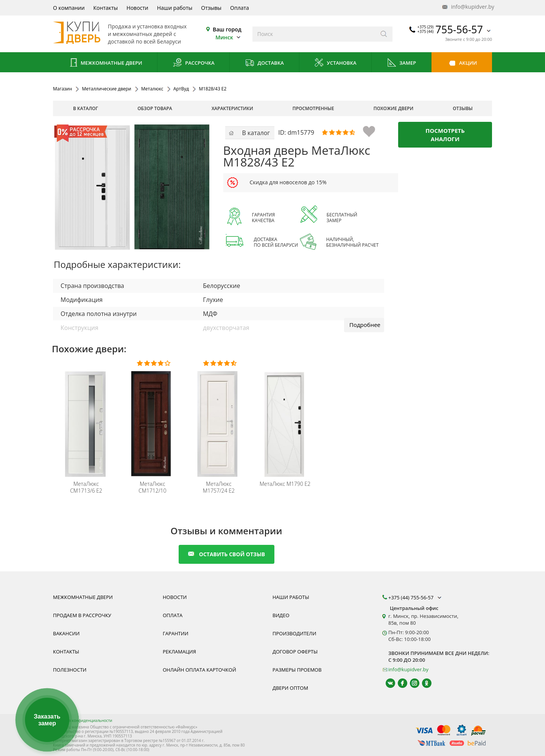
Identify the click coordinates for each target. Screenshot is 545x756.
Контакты (106, 8)
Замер (401, 63)
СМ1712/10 (153, 487)
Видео (281, 615)
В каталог (86, 108)
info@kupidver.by (467, 7)
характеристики (232, 108)
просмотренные (313, 108)
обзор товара (155, 108)
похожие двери (393, 108)
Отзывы (211, 8)
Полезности (70, 670)
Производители (294, 633)
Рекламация (179, 652)
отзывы (463, 108)
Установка (335, 63)
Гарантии (176, 633)
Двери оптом (290, 688)
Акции (462, 63)
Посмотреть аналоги (445, 135)
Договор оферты (295, 652)
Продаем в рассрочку (82, 615)
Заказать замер (47, 720)
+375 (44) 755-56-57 (416, 597)
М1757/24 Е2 (219, 487)
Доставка (264, 63)
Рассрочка (194, 63)
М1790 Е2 (285, 484)
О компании (69, 8)
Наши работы (175, 8)
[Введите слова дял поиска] (314, 34)
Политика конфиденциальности (83, 720)
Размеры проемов (297, 670)
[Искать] (384, 34)
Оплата (240, 8)
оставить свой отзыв (227, 554)
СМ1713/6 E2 (86, 487)
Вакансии (66, 633)
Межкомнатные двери (105, 63)
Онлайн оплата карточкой (199, 670)
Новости (137, 8)
